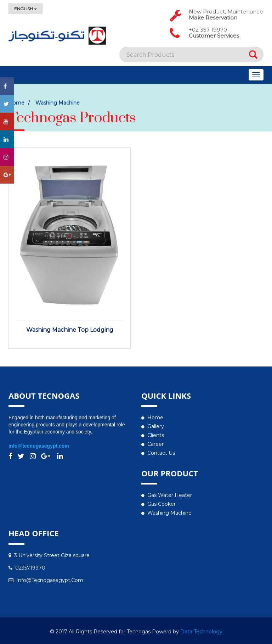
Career (155, 444)
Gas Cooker (161, 504)
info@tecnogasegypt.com (39, 446)
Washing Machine (58, 103)
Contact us (161, 453)
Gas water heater (170, 495)
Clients (156, 435)
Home (155, 418)
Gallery (156, 426)
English (25, 9)
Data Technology (201, 632)
